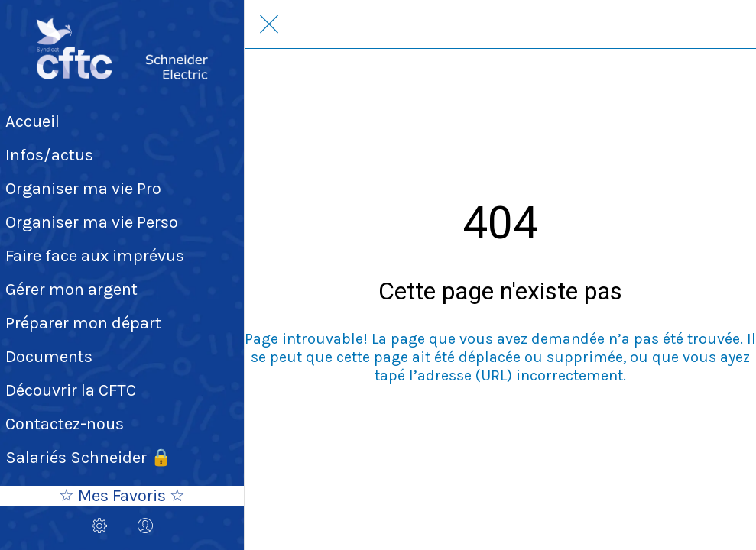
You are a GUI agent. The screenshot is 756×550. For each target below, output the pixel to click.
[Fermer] (269, 24)
